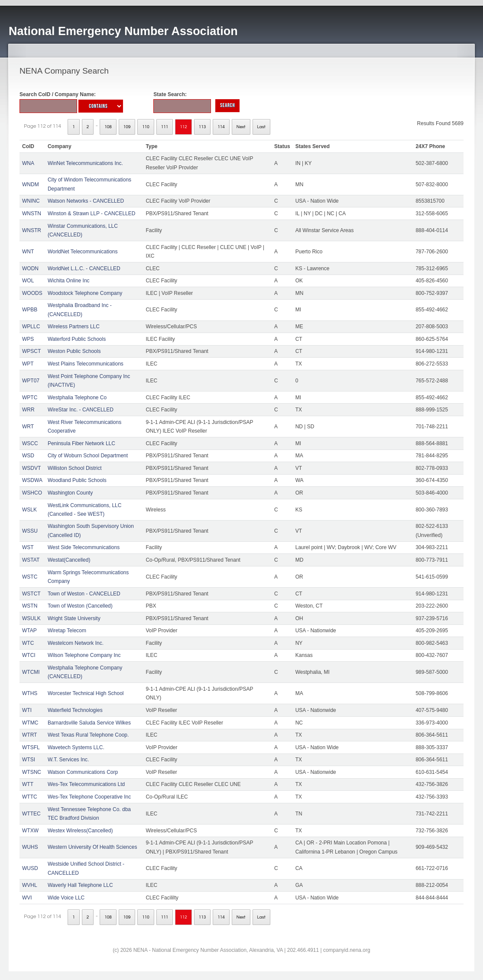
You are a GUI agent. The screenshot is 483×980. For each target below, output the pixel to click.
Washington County (70, 493)
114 (221, 127)
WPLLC (31, 327)
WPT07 (31, 381)
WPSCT (31, 351)
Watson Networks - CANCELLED (86, 201)
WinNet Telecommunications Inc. (85, 163)
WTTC (30, 797)
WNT (28, 252)
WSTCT (31, 594)
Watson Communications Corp (83, 772)
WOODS (32, 293)
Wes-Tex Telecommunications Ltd (86, 784)
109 (127, 127)
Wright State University (74, 618)
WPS (28, 339)
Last (261, 127)
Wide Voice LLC (66, 898)
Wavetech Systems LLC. (76, 747)
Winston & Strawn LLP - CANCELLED (92, 213)
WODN (30, 268)
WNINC (31, 201)
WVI (27, 898)
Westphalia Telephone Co (77, 398)
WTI (27, 710)
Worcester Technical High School (86, 693)
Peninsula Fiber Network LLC (81, 443)
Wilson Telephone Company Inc (84, 655)
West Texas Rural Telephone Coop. (88, 735)
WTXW (30, 831)
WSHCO (32, 493)
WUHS (30, 847)
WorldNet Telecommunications (83, 252)
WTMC (30, 723)
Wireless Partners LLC (74, 327)
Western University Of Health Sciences (92, 847)
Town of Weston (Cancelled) (80, 606)
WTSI (29, 760)
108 (108, 127)
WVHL (30, 885)
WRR (28, 410)
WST (28, 547)
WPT (28, 364)
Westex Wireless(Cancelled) (80, 831)
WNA (28, 163)
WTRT (29, 735)
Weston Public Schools (74, 351)
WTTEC (31, 814)
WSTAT (31, 560)
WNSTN (32, 213)
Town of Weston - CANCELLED (84, 594)
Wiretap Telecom (67, 631)
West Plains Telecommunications (86, 364)
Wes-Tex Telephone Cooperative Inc (89, 797)
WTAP (29, 631)
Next (241, 127)
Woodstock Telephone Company (85, 293)
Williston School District (75, 468)
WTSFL (31, 747)
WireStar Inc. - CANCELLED (81, 410)
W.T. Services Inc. (68, 760)
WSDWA (32, 480)
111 (165, 127)
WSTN (30, 606)
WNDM (31, 184)
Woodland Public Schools (77, 480)
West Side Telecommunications (84, 547)
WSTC (30, 577)
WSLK (29, 510)
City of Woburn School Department (88, 456)
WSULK (31, 618)
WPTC (30, 398)
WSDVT (31, 468)
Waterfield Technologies (75, 710)
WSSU (30, 531)
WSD (28, 456)
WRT (28, 427)
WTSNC (32, 772)
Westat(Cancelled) (69, 560)
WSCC (30, 443)
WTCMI (31, 672)
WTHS (30, 693)
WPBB (30, 310)
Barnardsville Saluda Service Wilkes (89, 723)
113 (203, 127)
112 (183, 127)
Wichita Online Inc (69, 281)
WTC (28, 643)
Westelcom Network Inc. (76, 643)
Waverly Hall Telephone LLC (80, 885)
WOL (28, 281)
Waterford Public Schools (77, 339)
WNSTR (32, 230)
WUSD (30, 868)
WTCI (29, 655)
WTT (28, 784)
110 (146, 127)
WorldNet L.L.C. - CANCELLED (84, 268)
